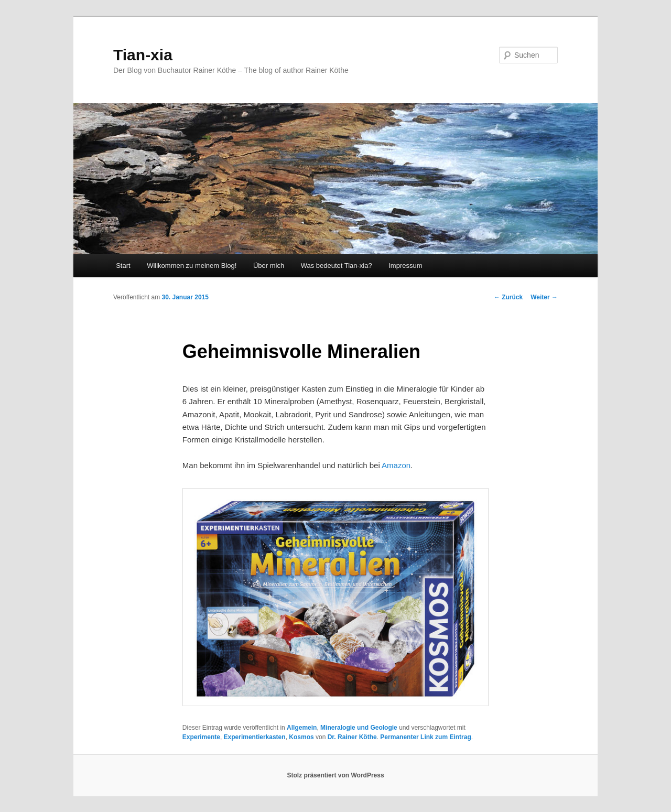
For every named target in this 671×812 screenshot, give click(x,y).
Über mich (269, 266)
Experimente (201, 737)
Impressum (405, 266)
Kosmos (301, 737)
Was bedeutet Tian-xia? (337, 266)
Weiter (544, 297)
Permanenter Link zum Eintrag (425, 737)
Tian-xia (143, 55)
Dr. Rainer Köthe (352, 737)
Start (123, 266)
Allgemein (302, 728)
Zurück (508, 297)
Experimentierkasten (255, 737)
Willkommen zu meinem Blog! (192, 266)
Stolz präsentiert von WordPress (335, 775)
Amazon (396, 465)
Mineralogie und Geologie (359, 728)
